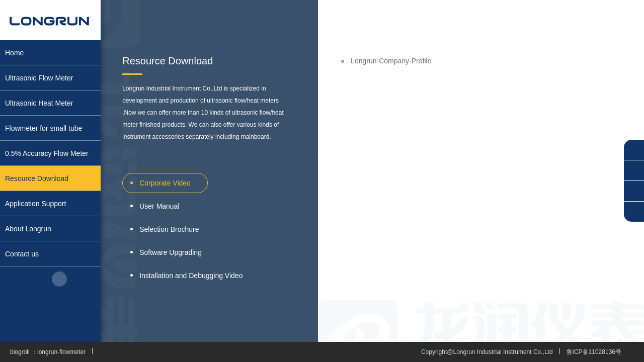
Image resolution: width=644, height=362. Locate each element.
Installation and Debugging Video (191, 276)
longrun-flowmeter (61, 352)
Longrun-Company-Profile (391, 61)
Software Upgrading (171, 252)
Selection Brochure (169, 229)
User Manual (159, 206)
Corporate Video (165, 183)
